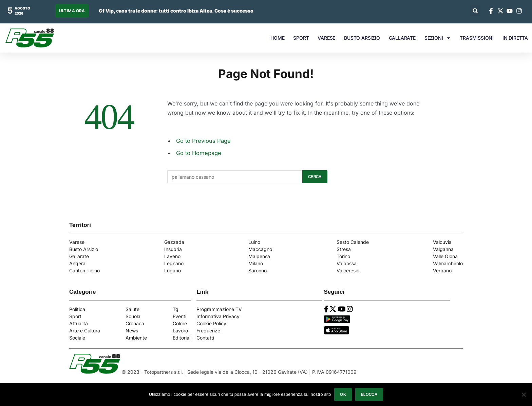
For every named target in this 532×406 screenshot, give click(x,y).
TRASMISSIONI (477, 38)
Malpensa (259, 256)
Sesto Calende (353, 242)
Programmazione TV (219, 309)
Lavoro (180, 331)
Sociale (77, 338)
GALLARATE (402, 38)
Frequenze (208, 331)
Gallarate (79, 256)
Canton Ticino (84, 270)
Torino (343, 256)
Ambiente (136, 338)
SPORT (301, 38)
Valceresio (348, 270)
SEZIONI (438, 38)
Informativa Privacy (218, 316)
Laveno (172, 256)
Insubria (173, 249)
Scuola (133, 316)
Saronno (258, 270)
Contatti (205, 338)
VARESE (326, 38)
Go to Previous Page (203, 141)
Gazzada (174, 242)
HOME (277, 38)
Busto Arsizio (84, 249)
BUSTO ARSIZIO (362, 38)
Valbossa (347, 263)
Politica (77, 309)
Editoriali (182, 338)
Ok (343, 394)
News (132, 331)
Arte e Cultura (85, 331)
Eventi (179, 316)
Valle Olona (445, 256)
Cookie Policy (211, 323)
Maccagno (260, 249)
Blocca (369, 394)
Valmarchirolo (448, 263)
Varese (77, 242)
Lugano (173, 270)
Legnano (174, 263)
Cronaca (135, 323)
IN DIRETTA (515, 38)
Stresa (344, 249)
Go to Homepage (199, 153)
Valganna (443, 249)
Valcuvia (442, 242)
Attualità (79, 323)
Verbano (442, 270)
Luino (254, 242)
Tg (176, 309)
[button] (475, 11)
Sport (75, 316)
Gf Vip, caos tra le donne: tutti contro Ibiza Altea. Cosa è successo (176, 11)
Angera (77, 263)
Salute (132, 309)
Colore (180, 323)
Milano (256, 263)
